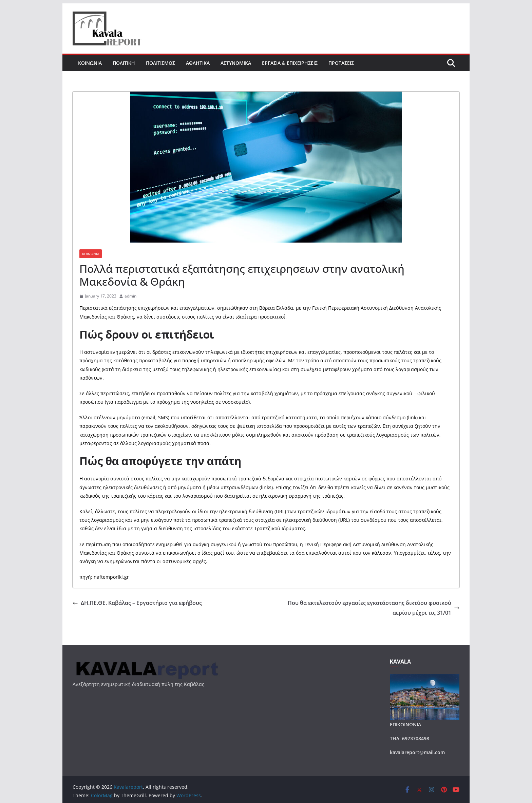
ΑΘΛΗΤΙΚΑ (198, 63)
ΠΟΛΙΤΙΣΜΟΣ (160, 63)
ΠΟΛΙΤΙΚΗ (124, 63)
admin (130, 296)
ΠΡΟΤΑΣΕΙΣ (341, 63)
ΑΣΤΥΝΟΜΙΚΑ (236, 63)
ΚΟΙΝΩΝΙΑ (90, 63)
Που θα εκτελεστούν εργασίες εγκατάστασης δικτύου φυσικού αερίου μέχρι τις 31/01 (374, 608)
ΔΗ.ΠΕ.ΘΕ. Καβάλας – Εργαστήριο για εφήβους (137, 603)
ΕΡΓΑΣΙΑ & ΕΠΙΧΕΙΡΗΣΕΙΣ (290, 63)
